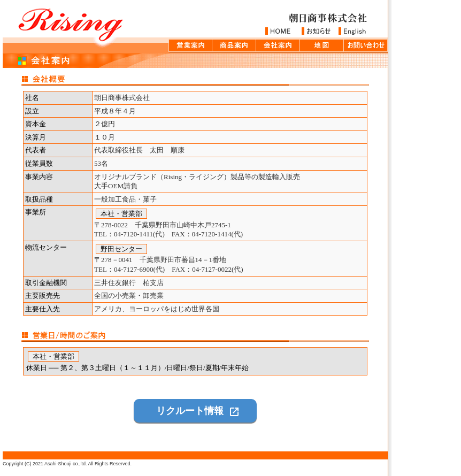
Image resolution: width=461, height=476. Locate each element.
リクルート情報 (190, 411)
